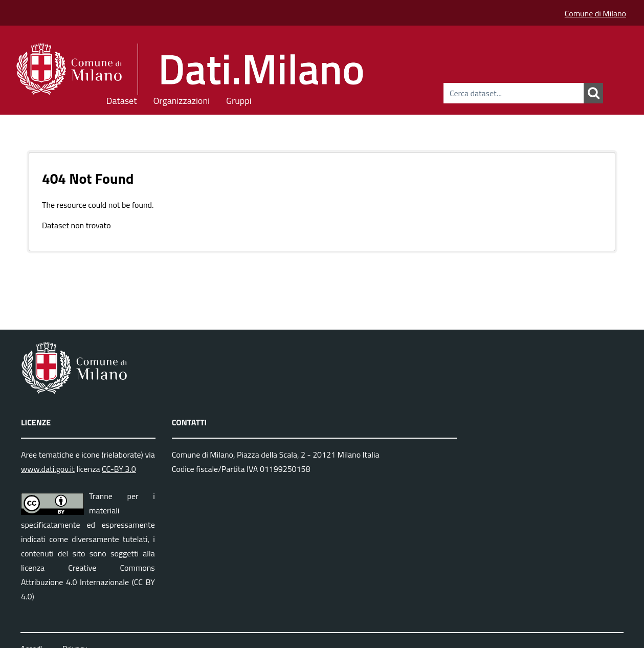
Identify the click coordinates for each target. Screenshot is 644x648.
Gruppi (239, 99)
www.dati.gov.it (48, 469)
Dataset (122, 99)
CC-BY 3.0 (119, 469)
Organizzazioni (181, 99)
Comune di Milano (595, 13)
